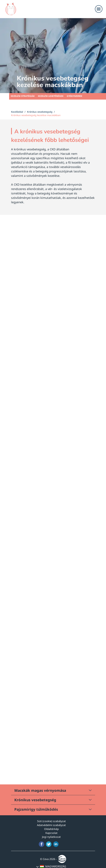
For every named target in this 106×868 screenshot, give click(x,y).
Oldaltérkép (51, 829)
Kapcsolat (51, 833)
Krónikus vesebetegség (35, 800)
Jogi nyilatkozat (51, 837)
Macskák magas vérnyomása (40, 790)
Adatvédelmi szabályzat (51, 825)
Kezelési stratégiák (23, 96)
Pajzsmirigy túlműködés (36, 809)
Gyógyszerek (74, 96)
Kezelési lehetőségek (51, 96)
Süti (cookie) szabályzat (51, 821)
